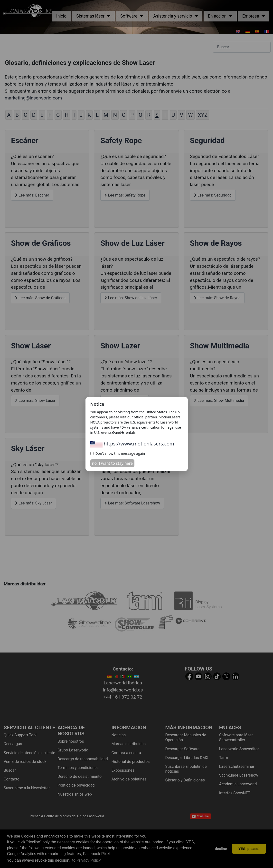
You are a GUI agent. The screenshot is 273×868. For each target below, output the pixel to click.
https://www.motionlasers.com (132, 444)
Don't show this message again (118, 453)
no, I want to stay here (113, 463)
